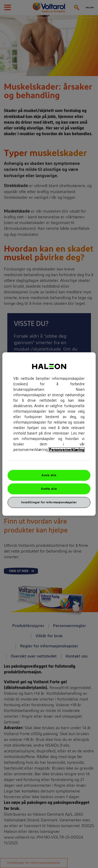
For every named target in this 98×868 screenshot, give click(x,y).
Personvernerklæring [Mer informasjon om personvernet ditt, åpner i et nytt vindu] (67, 450)
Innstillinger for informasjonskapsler (49, 502)
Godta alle (49, 489)
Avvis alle (49, 475)
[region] (49, 434)
